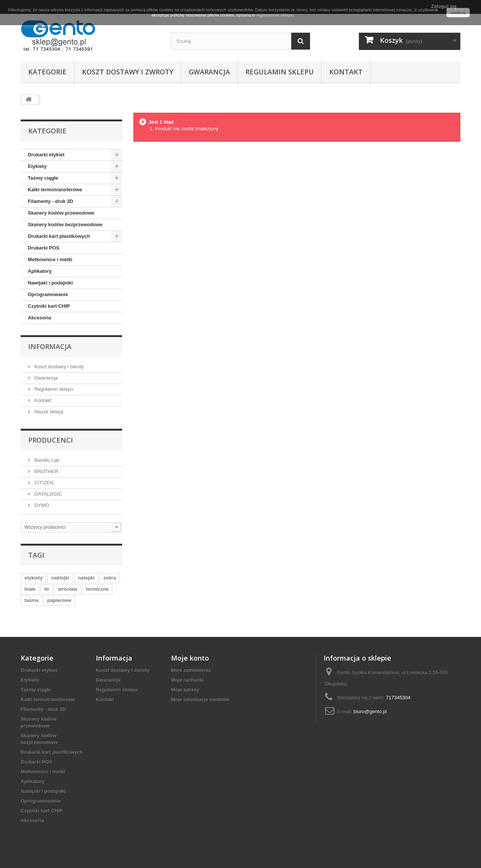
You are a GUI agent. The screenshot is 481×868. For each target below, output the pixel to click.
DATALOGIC (48, 494)
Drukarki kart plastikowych (59, 236)
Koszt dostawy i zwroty (128, 72)
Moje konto (190, 658)
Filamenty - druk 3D (51, 201)
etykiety (33, 578)
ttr (47, 589)
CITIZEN (43, 483)
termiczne (98, 589)
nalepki (86, 578)
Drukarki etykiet (46, 155)
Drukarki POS (44, 248)
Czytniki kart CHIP (49, 306)
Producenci (51, 440)
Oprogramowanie (48, 294)
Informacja (50, 346)
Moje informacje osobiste (200, 699)
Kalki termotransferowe (55, 190)
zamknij (458, 13)
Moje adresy (185, 690)
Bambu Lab (46, 460)
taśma (32, 600)
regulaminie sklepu (275, 15)
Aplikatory (40, 271)
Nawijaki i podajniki (50, 283)
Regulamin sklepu (280, 72)
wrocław (67, 589)
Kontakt (346, 72)
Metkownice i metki (50, 259)
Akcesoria (39, 318)
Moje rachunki (187, 680)
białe (30, 589)
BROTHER (46, 471)
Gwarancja (209, 72)
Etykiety (37, 166)
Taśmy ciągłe (43, 178)
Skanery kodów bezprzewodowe (65, 225)
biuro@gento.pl (370, 711)
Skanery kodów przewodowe (61, 213)
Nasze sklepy (48, 412)
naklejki (60, 578)
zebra (110, 578)
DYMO (41, 505)
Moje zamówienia (191, 670)
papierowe (59, 600)
